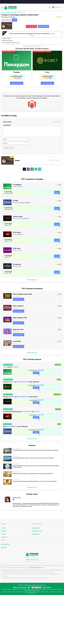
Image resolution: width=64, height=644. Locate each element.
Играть (57, 192)
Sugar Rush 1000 (18, 330)
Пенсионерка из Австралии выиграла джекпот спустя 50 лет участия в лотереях (35, 481)
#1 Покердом (17, 185)
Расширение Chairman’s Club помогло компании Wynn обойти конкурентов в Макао (35, 450)
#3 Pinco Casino (18, 217)
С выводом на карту (37, 531)
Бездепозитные (5, 544)
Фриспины (4, 547)
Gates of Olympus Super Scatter (22, 294)
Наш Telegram (33, 560)
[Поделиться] (24, 169)
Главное (3, 524)
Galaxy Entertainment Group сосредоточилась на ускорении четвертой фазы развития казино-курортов (36, 466)
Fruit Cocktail (17, 341)
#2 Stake (15, 201)
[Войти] (57, 8)
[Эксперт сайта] (7, 499)
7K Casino (58, 409)
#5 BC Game (17, 248)
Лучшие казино (31, 26)
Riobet (47, 72)
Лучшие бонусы (43, 26)
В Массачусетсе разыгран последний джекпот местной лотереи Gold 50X (33, 474)
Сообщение (7, 125)
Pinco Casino (57, 394)
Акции (3, 540)
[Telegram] (50, 8)
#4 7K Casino (17, 232)
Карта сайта (4, 537)
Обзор (3, 20)
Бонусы (9, 20)
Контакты (4, 534)
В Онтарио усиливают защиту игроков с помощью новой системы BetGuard (33, 458)
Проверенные (36, 528)
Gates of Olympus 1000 (20, 318)
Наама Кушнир (17, 498)
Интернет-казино (37, 524)
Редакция (4, 531)
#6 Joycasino (17, 264)
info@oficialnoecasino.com (36, 567)
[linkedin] (13, 500)
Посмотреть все (32, 280)
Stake (59, 424)
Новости (3, 528)
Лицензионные (36, 534)
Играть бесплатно (17, 83)
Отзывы (14, 20)
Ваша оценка (7, 122)
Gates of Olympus (18, 306)
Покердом (17, 72)
